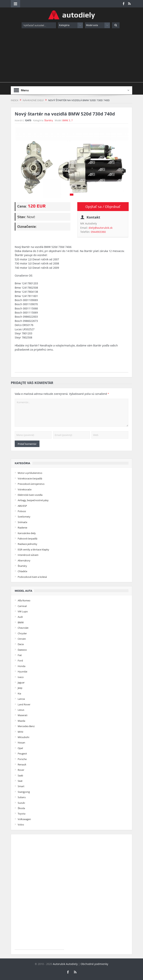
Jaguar (21, 682)
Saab (20, 775)
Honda (22, 666)
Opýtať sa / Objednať (103, 207)
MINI (20, 732)
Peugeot (22, 754)
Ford (20, 661)
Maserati (23, 715)
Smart (21, 786)
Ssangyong (24, 792)
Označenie (27, 226)
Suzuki (21, 803)
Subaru (22, 797)
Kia (19, 693)
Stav (21, 217)
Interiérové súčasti (28, 555)
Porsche (22, 759)
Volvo (21, 825)
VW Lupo (23, 611)
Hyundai (22, 671)
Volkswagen (24, 819)
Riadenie (22, 528)
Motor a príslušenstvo (30, 473)
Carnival (22, 606)
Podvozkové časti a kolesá (32, 577)
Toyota (22, 814)
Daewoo (22, 650)
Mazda (21, 721)
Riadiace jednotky (27, 544)
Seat (20, 781)
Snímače (22, 522)
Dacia (21, 644)
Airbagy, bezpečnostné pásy (33, 500)
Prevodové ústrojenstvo (31, 484)
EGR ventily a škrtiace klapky (33, 550)
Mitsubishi (23, 737)
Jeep (20, 688)
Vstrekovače (25, 489)
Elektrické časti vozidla (30, 495)
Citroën (22, 639)
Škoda (21, 808)
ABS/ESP (22, 506)
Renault (22, 764)
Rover (21, 770)
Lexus (21, 710)
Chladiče (22, 571)
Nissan (21, 743)
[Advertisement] (71, 56)
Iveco (21, 677)
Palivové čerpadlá (27, 539)
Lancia (21, 699)
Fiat (20, 655)
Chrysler (22, 633)
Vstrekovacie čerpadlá (30, 478)
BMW (65, 120)
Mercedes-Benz (26, 726)
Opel (20, 748)
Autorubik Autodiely (65, 964)
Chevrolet (23, 628)
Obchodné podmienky (94, 964)
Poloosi (22, 511)
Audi (20, 617)
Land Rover (24, 704)
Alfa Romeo (24, 600)
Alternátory (24, 560)
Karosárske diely (27, 533)
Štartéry (49, 120)
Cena (22, 206)
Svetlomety (24, 517)
